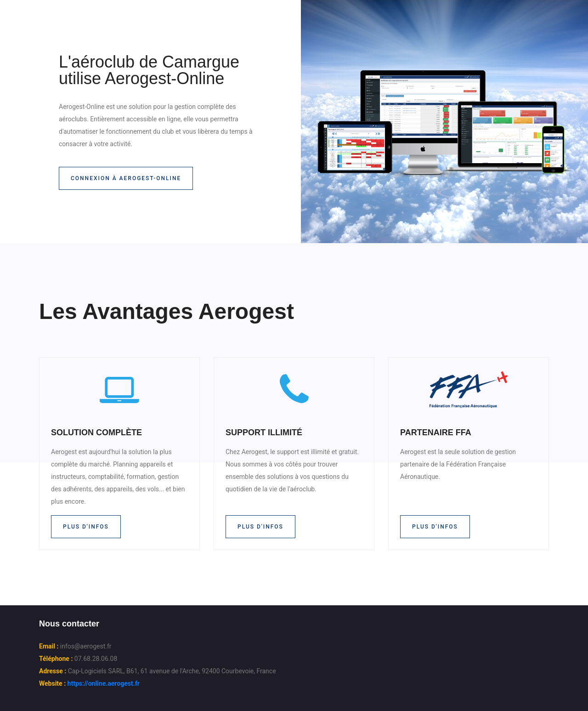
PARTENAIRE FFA (436, 432)
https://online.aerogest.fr (104, 683)
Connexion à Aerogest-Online (126, 178)
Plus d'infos (86, 527)
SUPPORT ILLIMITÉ (264, 432)
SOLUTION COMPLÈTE (96, 432)
